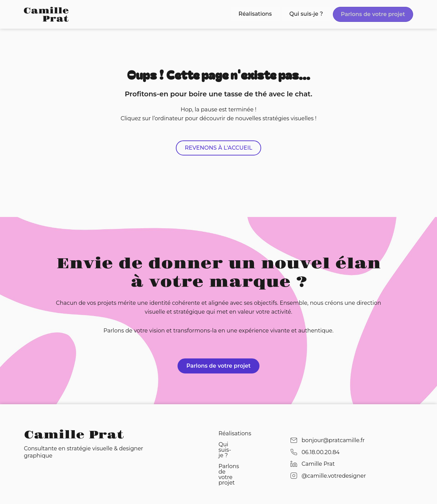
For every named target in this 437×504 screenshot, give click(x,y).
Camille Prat (74, 435)
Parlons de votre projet (375, 14)
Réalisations (266, 13)
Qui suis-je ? (312, 13)
